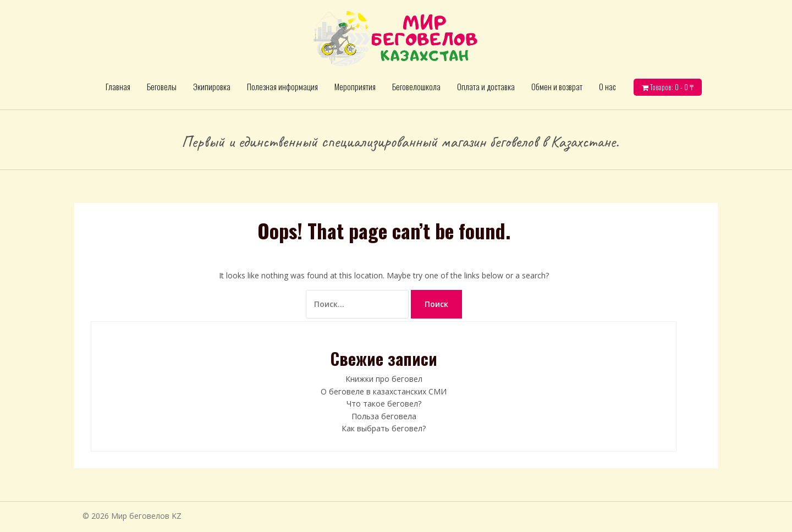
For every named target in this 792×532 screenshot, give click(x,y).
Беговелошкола (416, 86)
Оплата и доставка (486, 86)
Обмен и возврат (557, 86)
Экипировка (212, 86)
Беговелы (162, 86)
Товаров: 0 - (671, 87)
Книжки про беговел (384, 379)
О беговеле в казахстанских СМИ (384, 391)
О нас (607, 86)
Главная (118, 86)
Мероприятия (355, 86)
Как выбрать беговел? (384, 428)
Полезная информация (282, 86)
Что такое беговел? (384, 404)
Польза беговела (384, 416)
